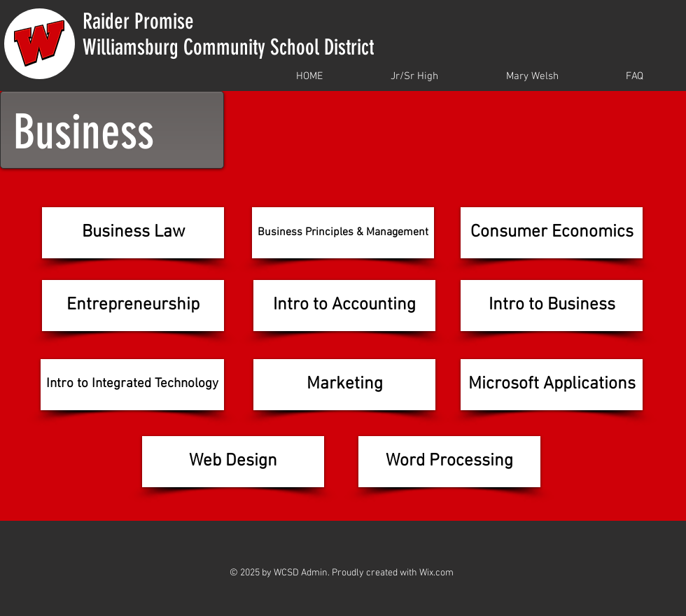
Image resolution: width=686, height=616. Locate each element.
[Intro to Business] (552, 306)
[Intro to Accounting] (344, 306)
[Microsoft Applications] (552, 385)
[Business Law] (133, 233)
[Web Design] (233, 462)
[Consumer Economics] (552, 233)
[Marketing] (344, 385)
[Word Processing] (449, 462)
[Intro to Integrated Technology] (132, 385)
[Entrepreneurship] (133, 306)
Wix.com (436, 573)
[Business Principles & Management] (343, 233)
